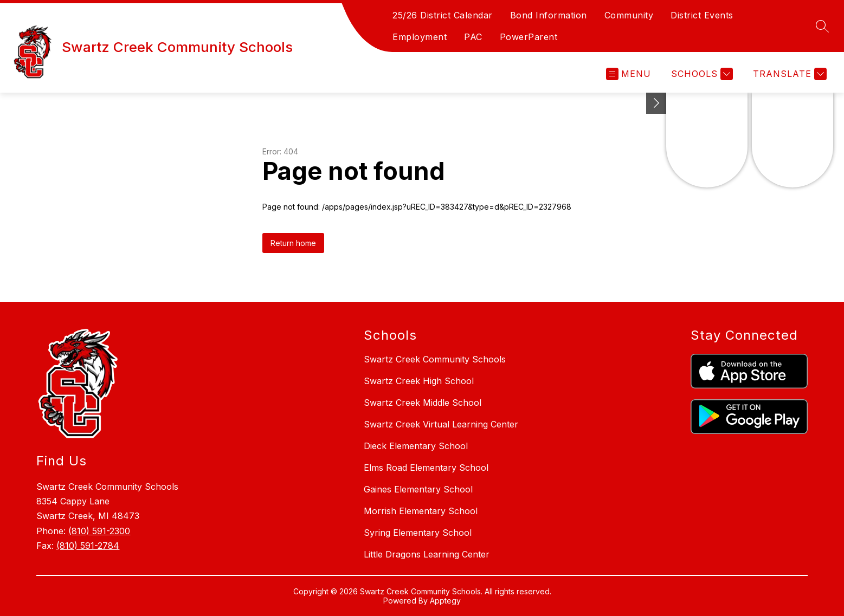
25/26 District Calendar (443, 15)
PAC (473, 37)
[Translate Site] (788, 74)
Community (629, 15)
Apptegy (445, 601)
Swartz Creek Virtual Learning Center (441, 424)
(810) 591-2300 (99, 531)
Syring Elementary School (418, 533)
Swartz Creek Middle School (423, 403)
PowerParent (529, 37)
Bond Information (549, 15)
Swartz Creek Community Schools (435, 359)
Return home (293, 243)
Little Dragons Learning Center (427, 554)
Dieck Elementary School (416, 446)
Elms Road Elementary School (426, 468)
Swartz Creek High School (419, 381)
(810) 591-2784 (88, 546)
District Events (702, 15)
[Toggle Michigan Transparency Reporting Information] (656, 103)
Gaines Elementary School (418, 489)
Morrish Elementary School (421, 511)
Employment (420, 37)
